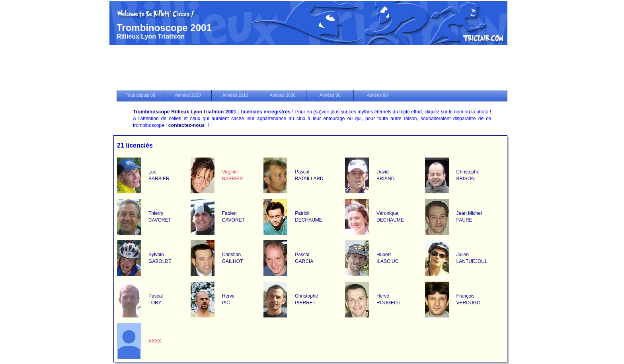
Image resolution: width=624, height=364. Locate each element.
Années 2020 (188, 95)
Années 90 (330, 95)
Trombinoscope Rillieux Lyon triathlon (178, 112)
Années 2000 (283, 95)
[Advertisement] (312, 68)
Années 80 (377, 95)
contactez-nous (187, 125)
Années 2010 (235, 95)
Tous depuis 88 (140, 95)
